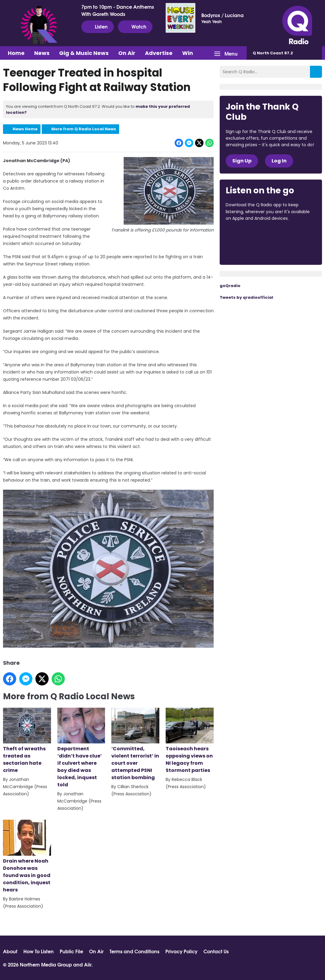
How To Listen (39, 951)
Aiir (88, 964)
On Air (127, 53)
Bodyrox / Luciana (223, 15)
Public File (71, 951)
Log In (279, 161)
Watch (135, 26)
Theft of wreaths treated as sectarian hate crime (27, 741)
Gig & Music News (84, 53)
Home (16, 53)
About (10, 951)
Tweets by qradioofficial (246, 297)
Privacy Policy (181, 951)
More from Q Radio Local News (84, 129)
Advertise (159, 53)
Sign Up (242, 161)
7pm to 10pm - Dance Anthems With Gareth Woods (118, 10)
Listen (98, 26)
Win (188, 53)
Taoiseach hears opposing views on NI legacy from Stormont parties (190, 741)
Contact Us (216, 951)
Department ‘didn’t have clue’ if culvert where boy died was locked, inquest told (81, 748)
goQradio (230, 286)
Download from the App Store (249, 235)
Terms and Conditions (134, 951)
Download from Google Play (248, 250)
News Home (25, 129)
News (42, 53)
